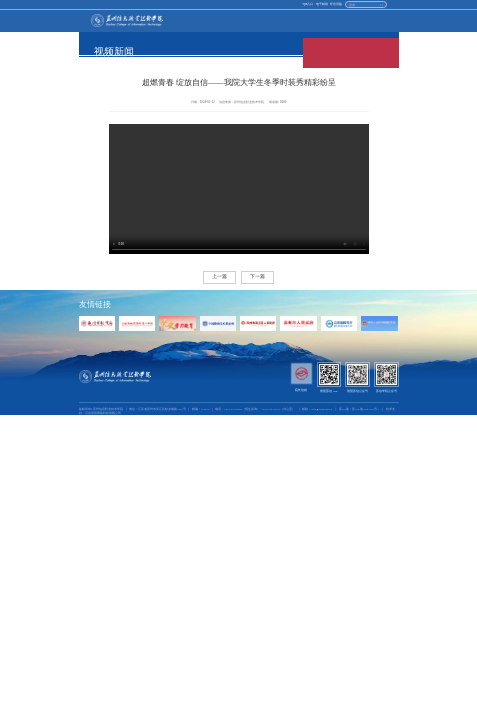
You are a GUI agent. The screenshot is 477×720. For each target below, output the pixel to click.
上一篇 (219, 276)
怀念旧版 (336, 4)
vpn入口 (308, 4)
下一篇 (257, 276)
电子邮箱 (322, 4)
